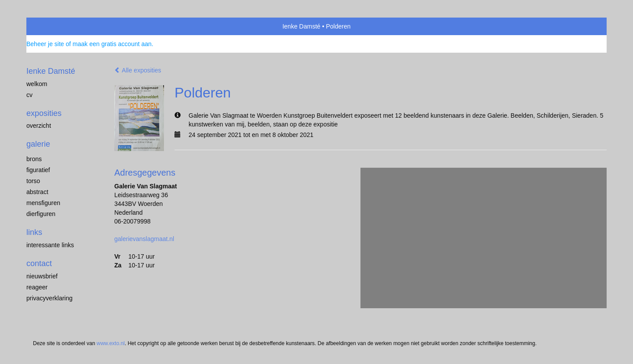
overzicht (39, 126)
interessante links (50, 245)
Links (34, 232)
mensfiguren (43, 203)
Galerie (38, 144)
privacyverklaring (49, 298)
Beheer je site (45, 44)
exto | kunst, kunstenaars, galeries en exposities (51, 26)
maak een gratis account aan (112, 44)
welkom (37, 84)
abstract (37, 192)
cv (29, 95)
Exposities (44, 113)
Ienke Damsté (301, 26)
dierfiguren (41, 214)
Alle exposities (138, 70)
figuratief (38, 170)
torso (33, 181)
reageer (37, 287)
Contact (39, 263)
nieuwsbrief (42, 276)
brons (34, 159)
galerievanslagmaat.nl (144, 239)
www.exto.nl (111, 343)
